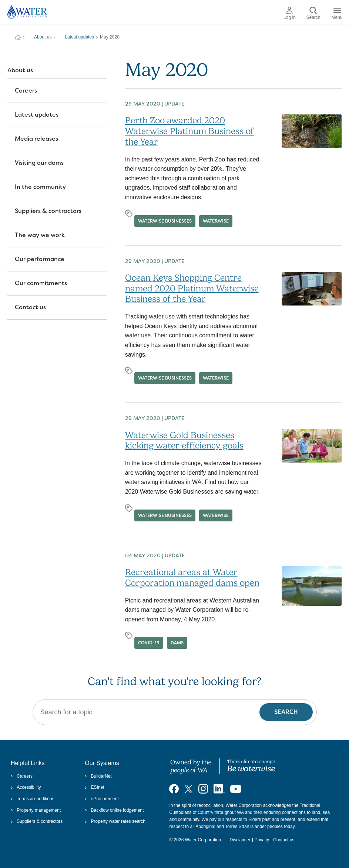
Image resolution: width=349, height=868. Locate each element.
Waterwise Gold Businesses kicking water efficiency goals (184, 440)
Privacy (262, 840)
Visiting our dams (39, 163)
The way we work (40, 235)
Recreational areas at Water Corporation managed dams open (192, 577)
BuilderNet (98, 776)
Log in (290, 13)
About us (43, 37)
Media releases (36, 139)
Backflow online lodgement (114, 810)
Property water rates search (115, 821)
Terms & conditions (33, 799)
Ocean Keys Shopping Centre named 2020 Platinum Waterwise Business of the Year (192, 288)
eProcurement (102, 799)
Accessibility (26, 787)
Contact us (30, 307)
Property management (36, 810)
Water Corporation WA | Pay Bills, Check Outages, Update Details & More (18, 37)
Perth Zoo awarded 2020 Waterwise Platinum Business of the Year (189, 131)
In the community (40, 187)
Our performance (40, 259)
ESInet (94, 787)
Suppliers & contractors (48, 211)
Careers (26, 91)
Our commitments (41, 283)
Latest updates (79, 37)
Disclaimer (240, 840)
